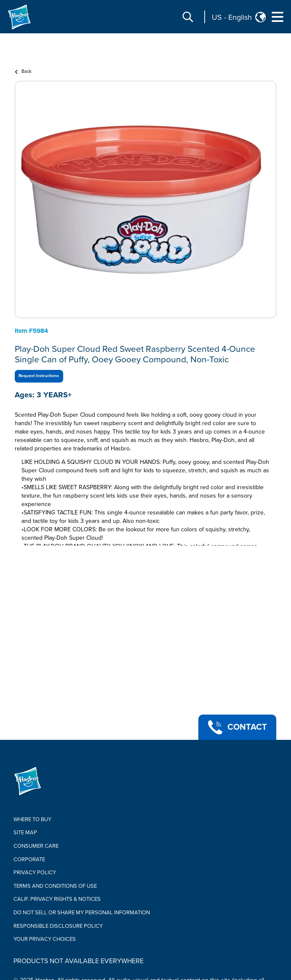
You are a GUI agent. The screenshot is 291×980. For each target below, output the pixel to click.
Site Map (25, 833)
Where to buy (32, 819)
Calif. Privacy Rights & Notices (57, 899)
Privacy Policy (35, 873)
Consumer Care (36, 846)
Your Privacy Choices (45, 939)
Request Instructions (39, 376)
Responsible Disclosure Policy (58, 926)
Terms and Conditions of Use (55, 886)
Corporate (29, 860)
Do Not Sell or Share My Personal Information (82, 913)
